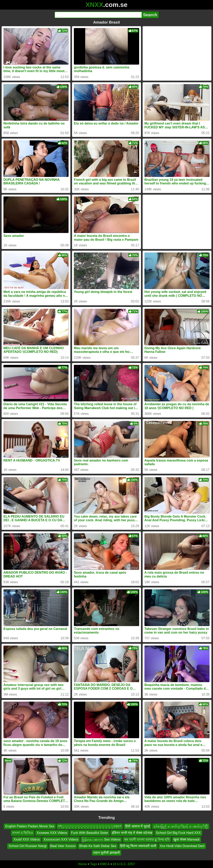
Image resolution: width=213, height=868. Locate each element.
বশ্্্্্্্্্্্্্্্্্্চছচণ (90, 826)
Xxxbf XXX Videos (27, 839)
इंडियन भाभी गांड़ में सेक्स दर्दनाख (132, 833)
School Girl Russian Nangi (28, 846)
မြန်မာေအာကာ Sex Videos (101, 839)
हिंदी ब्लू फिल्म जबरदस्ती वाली (138, 846)
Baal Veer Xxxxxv (63, 846)
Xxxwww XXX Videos (52, 833)
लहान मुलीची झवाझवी (106, 853)
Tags (94, 864)
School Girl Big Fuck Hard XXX (178, 833)
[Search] (98, 15)
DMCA (105, 864)
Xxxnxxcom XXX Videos (61, 839)
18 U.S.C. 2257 (124, 864)
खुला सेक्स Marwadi (186, 839)
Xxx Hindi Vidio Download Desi (182, 846)
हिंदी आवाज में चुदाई (137, 826)
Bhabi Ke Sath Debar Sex (98, 846)
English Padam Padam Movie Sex (30, 826)
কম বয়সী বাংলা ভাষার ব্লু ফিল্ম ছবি (147, 839)
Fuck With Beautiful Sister (90, 833)
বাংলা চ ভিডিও (23, 833)
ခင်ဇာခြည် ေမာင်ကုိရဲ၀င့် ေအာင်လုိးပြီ (181, 826)
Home (83, 864)
